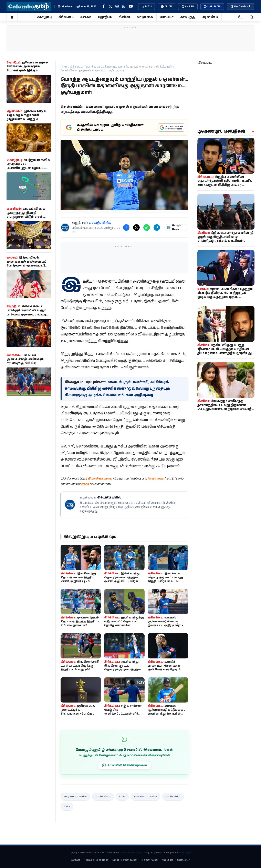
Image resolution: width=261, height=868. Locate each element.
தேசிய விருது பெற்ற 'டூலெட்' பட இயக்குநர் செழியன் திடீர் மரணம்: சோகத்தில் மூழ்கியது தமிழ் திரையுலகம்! (225, 351)
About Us (167, 860)
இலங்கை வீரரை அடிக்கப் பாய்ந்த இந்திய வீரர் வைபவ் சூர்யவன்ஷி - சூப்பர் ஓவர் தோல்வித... (168, 581)
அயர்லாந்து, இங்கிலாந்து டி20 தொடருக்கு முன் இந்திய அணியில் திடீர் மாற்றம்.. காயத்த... (123, 670)
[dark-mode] (240, 17)
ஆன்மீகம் (210, 17)
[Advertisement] (130, 40)
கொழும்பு (44, 17)
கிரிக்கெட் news (100, 479)
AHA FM (188, 7)
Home (64, 67)
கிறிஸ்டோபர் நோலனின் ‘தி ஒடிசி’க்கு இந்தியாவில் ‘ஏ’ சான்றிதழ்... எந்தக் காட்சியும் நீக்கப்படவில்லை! (225, 239)
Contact (75, 860)
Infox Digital (185, 853)
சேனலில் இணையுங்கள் (124, 765)
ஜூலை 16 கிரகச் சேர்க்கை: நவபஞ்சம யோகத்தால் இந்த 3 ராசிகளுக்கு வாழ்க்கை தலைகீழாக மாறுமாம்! (27, 71)
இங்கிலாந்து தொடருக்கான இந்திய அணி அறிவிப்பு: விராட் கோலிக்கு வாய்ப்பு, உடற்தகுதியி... (122, 581)
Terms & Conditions (96, 860)
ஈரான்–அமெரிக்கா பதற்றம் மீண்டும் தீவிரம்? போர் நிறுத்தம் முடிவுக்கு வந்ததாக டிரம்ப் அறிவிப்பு (225, 295)
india (122, 797)
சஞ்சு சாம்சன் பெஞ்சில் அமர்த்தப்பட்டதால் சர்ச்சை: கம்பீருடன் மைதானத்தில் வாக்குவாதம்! (124, 714)
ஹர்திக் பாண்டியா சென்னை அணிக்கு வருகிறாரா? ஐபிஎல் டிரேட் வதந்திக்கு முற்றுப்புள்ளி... (166, 670)
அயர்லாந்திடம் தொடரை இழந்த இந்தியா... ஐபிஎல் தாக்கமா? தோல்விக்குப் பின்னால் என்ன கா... (81, 625)
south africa (103, 797)
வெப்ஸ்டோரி (241, 7)
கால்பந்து (188, 17)
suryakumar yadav (75, 797)
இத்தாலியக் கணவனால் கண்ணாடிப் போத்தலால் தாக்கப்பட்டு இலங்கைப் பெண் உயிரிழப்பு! (27, 266)
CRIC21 (166, 7)
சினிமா (124, 17)
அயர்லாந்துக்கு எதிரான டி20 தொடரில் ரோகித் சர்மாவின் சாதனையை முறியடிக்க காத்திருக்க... (124, 625)
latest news (156, 479)
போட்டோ (167, 17)
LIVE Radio (212, 7)
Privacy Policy (149, 860)
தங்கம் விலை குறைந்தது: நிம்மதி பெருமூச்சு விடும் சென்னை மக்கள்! (29, 215)
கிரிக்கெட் (66, 17)
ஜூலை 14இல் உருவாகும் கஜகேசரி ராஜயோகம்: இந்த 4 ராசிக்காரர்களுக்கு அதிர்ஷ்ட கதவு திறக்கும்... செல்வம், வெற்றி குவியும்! (29, 121)
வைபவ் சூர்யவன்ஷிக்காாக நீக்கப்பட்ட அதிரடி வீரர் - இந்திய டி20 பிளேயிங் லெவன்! (166, 625)
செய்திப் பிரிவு (100, 223)
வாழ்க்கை (145, 17)
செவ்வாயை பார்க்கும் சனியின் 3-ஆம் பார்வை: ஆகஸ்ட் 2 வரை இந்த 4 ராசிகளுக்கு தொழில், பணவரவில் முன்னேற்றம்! (26, 316)
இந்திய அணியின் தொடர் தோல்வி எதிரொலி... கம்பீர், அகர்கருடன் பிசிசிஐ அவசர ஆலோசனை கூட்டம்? (225, 183)
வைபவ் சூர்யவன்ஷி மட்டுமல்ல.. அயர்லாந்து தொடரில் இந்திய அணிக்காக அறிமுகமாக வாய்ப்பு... (166, 714)
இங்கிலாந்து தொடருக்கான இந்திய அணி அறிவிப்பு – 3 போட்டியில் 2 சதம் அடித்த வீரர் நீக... (80, 581)
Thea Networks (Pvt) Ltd (134, 853)
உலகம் (86, 17)
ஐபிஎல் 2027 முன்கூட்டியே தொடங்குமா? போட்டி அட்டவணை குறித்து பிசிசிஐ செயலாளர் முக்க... (80, 714)
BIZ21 (147, 7)
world (85, 484)
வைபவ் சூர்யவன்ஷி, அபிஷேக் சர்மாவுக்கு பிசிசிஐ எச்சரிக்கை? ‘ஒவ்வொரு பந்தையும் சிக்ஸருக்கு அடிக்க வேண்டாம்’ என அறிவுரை (117, 389)
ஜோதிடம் (105, 17)
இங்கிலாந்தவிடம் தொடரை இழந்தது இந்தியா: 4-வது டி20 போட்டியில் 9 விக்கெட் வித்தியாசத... (80, 670)
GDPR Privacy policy (124, 860)
